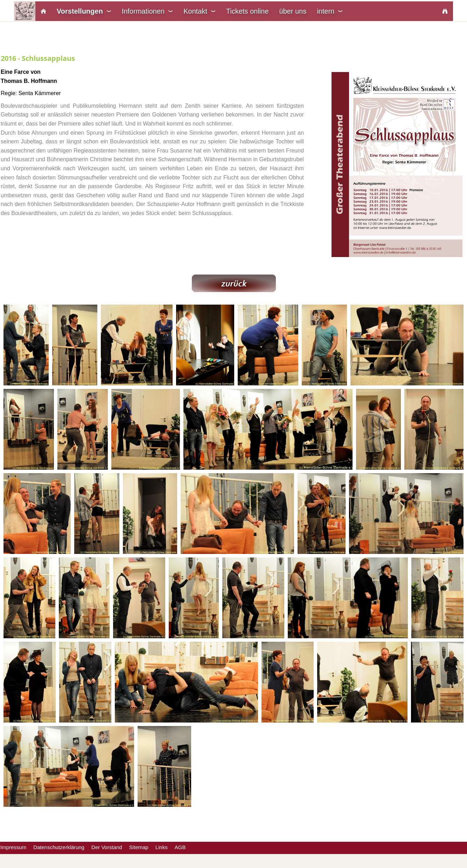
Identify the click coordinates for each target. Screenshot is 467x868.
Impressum (13, 847)
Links (162, 847)
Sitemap (139, 847)
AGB (180, 847)
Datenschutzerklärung (59, 847)
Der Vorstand (107, 847)
